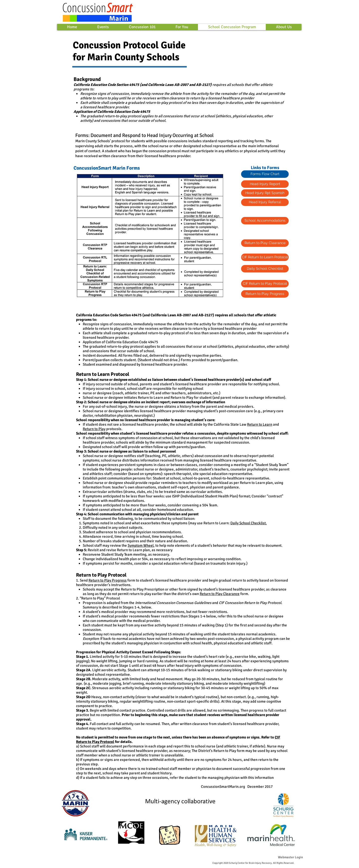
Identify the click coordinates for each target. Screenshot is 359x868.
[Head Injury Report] (265, 184)
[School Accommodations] (265, 221)
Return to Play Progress (108, 580)
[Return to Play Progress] (265, 294)
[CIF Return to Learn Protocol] (265, 257)
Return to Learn (260, 424)
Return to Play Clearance (220, 594)
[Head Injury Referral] (265, 202)
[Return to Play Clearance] (265, 243)
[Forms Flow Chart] (265, 174)
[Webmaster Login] (290, 857)
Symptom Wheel (141, 545)
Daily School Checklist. (249, 523)
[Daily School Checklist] (265, 269)
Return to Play (94, 429)
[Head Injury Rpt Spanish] (265, 193)
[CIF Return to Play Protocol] (265, 284)
